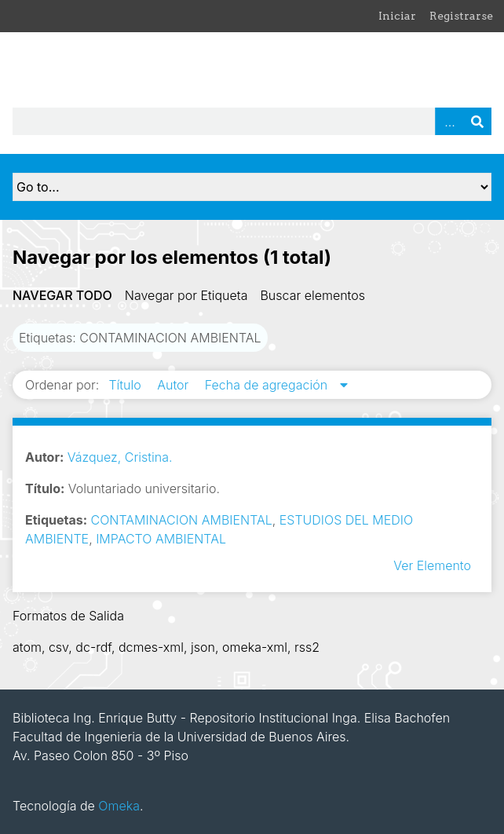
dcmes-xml (151, 647)
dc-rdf (93, 647)
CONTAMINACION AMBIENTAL (182, 520)
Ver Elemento (432, 565)
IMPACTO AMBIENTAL (161, 539)
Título (126, 385)
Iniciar (397, 16)
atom (27, 647)
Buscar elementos (312, 295)
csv (58, 647)
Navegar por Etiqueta (186, 295)
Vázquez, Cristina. (120, 457)
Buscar (477, 121)
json (203, 647)
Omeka (119, 806)
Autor (175, 385)
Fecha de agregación (268, 385)
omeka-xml (255, 647)
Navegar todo (62, 295)
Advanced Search (449, 121)
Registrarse (461, 16)
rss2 (307, 647)
